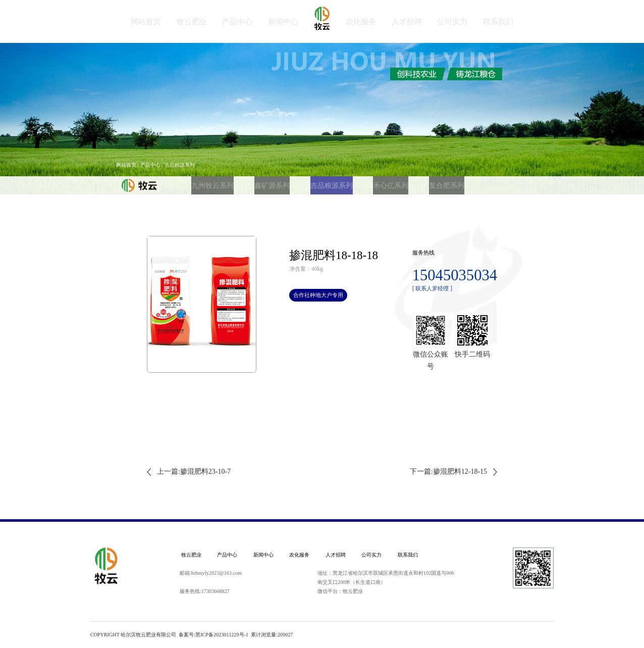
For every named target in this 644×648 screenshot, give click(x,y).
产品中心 (150, 165)
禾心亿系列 (361, 182)
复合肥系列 (410, 182)
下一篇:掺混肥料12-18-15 (448, 471)
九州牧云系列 (208, 182)
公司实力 (371, 555)
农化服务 (299, 555)
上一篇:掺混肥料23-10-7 (194, 471)
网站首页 (126, 165)
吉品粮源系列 (310, 182)
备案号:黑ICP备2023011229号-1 (213, 635)
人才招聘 (336, 555)
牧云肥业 (191, 555)
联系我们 (408, 555)
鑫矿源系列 (259, 182)
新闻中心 (263, 555)
